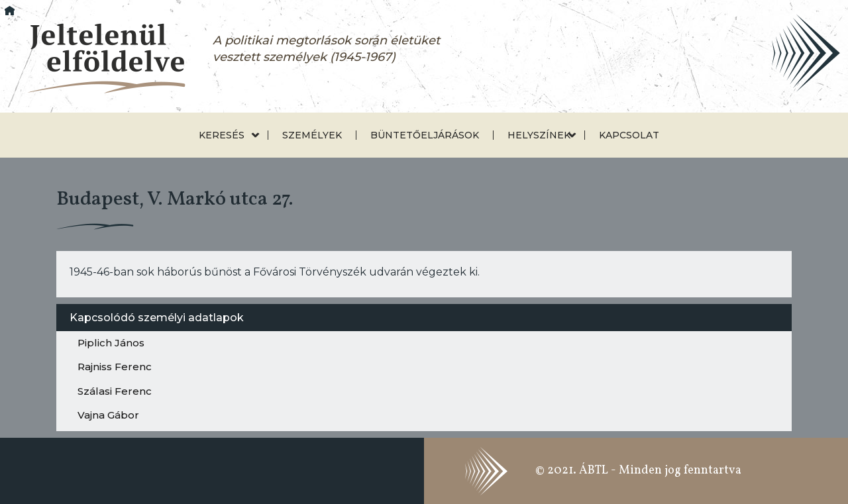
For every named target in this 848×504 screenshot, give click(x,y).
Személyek (312, 135)
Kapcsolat (629, 135)
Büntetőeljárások (425, 135)
